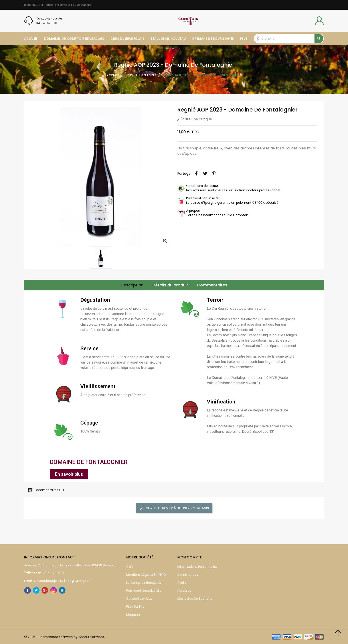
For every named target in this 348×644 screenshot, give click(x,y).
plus (244, 39)
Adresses (184, 591)
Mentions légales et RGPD (146, 575)
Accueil (31, 39)
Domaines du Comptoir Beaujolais (74, 39)
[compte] (319, 21)
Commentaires (212, 285)
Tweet (205, 174)
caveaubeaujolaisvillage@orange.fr (61, 581)
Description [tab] (132, 285)
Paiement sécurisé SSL (144, 591)
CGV (130, 567)
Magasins (133, 615)
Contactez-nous (139, 599)
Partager (196, 174)
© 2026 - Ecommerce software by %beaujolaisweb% (65, 637)
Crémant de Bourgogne (213, 39)
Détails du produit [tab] (170, 285)
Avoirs (182, 583)
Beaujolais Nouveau (168, 39)
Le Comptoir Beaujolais (144, 583)
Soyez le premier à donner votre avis (174, 508)
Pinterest (214, 174)
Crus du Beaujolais (127, 39)
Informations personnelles (197, 567)
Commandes (188, 575)
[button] (69, 474)
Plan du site (135, 607)
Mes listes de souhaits (195, 599)
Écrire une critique (196, 119)
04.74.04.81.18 (46, 23)
